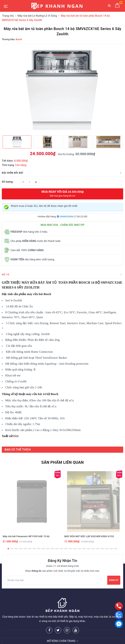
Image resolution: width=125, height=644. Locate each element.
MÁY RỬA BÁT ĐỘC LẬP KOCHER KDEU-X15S (89, 536)
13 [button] (61, 549)
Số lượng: (8, 182)
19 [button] (89, 549)
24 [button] (111, 549)
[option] (62, 89)
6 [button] (30, 549)
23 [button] (107, 549)
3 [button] (16, 549)
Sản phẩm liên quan (62, 462)
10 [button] (48, 549)
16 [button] (75, 549)
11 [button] (52, 549)
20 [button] (93, 549)
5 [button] (25, 549)
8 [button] (39, 549)
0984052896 (65, 217)
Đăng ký (114, 580)
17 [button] (80, 549)
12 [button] (57, 549)
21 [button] (98, 549)
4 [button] (21, 549)
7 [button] (34, 549)
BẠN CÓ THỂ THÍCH (18, 450)
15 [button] (70, 549)
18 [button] (84, 549)
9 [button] (43, 549)
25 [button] (116, 549)
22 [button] (102, 549)
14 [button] (66, 549)
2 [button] (12, 549)
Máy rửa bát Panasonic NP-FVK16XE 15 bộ (26, 536)
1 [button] (8, 549)
